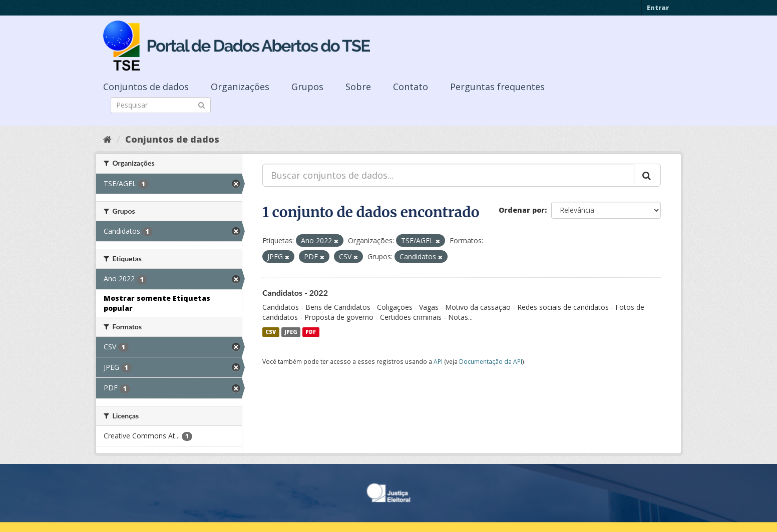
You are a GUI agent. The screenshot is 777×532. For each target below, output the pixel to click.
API (438, 361)
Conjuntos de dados (146, 87)
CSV (271, 332)
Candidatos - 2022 (295, 293)
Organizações (240, 87)
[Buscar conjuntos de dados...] (448, 175)
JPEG (291, 332)
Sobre (358, 87)
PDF (311, 332)
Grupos (307, 87)
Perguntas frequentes (497, 87)
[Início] (107, 139)
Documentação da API (491, 361)
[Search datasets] (161, 105)
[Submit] (202, 104)
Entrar (658, 8)
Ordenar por (522, 210)
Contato (411, 87)
